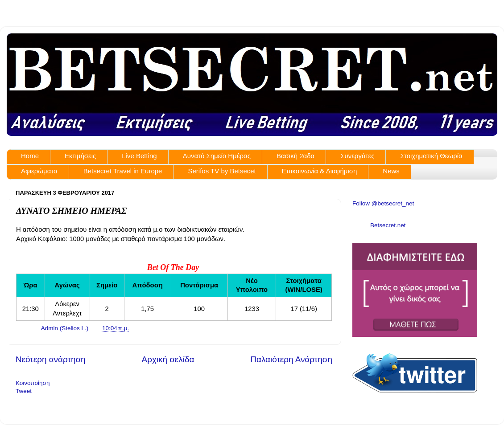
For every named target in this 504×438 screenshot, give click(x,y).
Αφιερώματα (39, 171)
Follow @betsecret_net (383, 203)
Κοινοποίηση (33, 383)
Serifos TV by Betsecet (222, 171)
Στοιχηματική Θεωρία (431, 156)
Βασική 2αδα (295, 156)
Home (30, 156)
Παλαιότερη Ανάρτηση (291, 359)
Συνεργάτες (357, 156)
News (391, 171)
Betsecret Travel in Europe (123, 171)
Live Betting (139, 156)
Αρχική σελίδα (168, 359)
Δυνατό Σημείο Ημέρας (217, 156)
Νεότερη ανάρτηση (51, 359)
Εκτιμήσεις (80, 156)
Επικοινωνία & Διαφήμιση (320, 171)
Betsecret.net (388, 225)
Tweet (24, 391)
